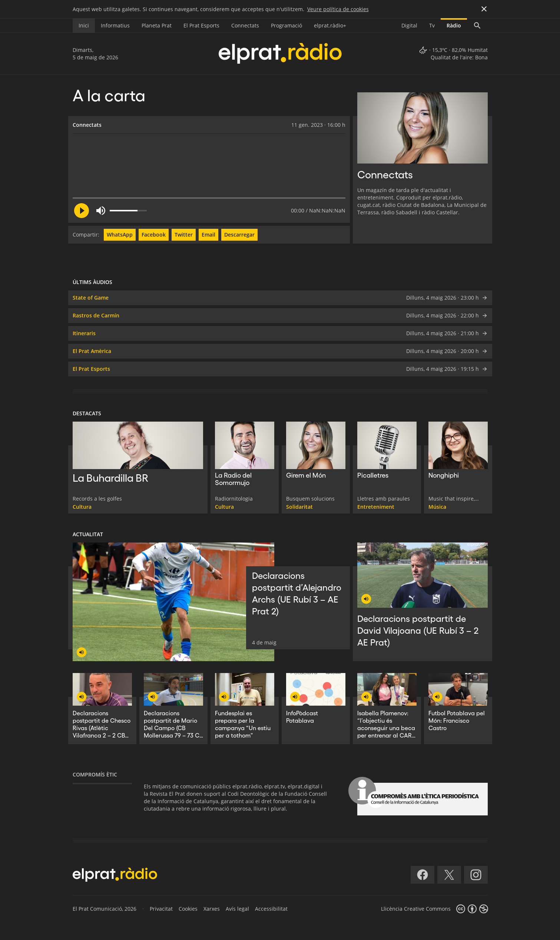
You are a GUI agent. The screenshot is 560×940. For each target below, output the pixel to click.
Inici (84, 25)
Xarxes (212, 909)
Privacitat (161, 909)
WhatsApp (120, 235)
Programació (286, 25)
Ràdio (454, 25)
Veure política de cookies (338, 9)
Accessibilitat (271, 909)
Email (208, 235)
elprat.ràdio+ (330, 25)
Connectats (245, 25)
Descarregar (239, 235)
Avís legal (237, 909)
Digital (409, 25)
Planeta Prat (157, 25)
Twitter (184, 235)
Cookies (188, 909)
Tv (432, 25)
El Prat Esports (201, 25)
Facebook (154, 235)
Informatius (115, 25)
